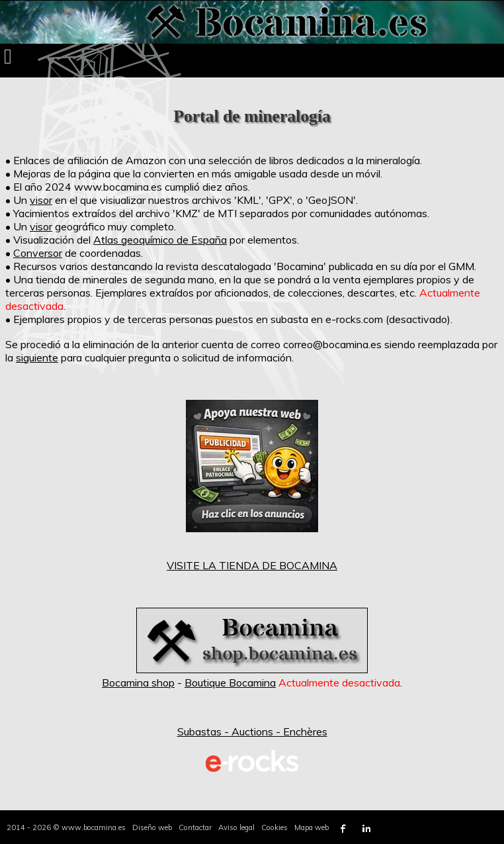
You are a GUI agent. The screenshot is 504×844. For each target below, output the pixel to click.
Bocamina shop (138, 682)
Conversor (38, 253)
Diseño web (152, 827)
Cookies (274, 827)
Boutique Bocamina (230, 682)
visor (41, 200)
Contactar (195, 827)
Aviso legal (236, 827)
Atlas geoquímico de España (160, 240)
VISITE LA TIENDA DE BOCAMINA (252, 565)
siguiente (37, 357)
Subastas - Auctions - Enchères (252, 731)
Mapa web (312, 827)
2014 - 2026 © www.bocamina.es (66, 827)
